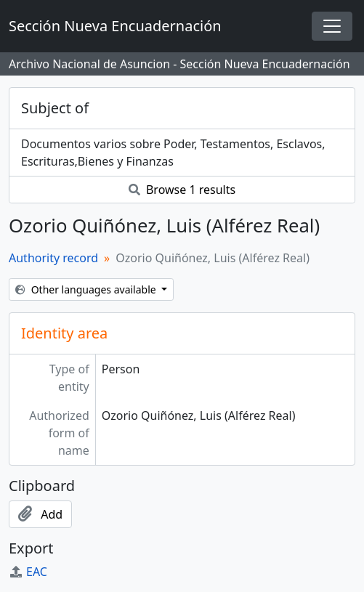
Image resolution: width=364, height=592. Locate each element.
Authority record (53, 258)
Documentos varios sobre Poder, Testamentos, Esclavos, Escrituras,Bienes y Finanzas (173, 153)
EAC (28, 572)
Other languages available (87, 289)
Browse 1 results (182, 190)
